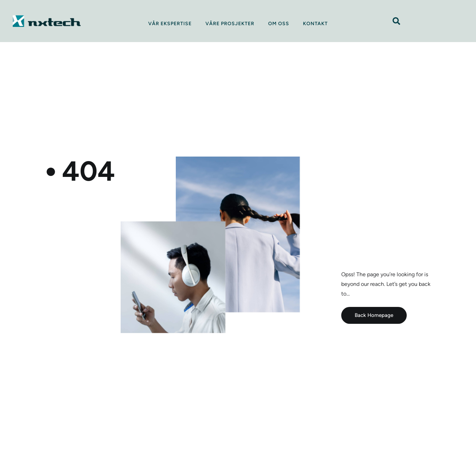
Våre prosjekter (230, 24)
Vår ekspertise (170, 24)
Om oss (279, 24)
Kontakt (315, 24)
